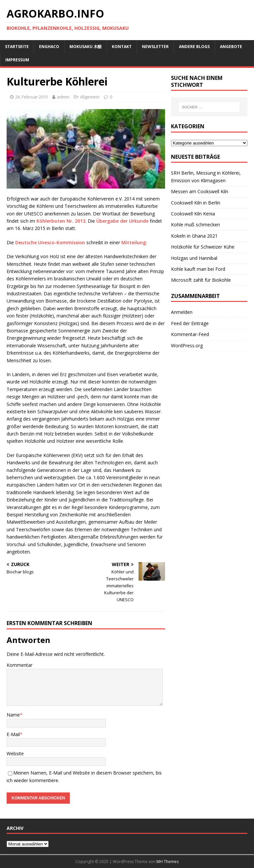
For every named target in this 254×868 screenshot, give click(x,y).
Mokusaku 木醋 (85, 47)
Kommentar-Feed (190, 334)
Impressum (17, 60)
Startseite (17, 47)
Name (13, 715)
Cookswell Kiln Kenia (193, 214)
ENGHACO (49, 47)
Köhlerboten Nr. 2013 (60, 221)
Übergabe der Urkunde (122, 221)
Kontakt (122, 47)
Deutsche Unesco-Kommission (50, 242)
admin (63, 97)
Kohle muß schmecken (195, 225)
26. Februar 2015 (32, 97)
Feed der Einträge (190, 323)
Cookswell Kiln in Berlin (196, 203)
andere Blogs (194, 47)
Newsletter (155, 47)
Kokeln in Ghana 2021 (194, 236)
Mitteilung (134, 242)
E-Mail (13, 734)
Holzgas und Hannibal (194, 258)
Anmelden (182, 312)
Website (15, 753)
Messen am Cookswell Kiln (200, 191)
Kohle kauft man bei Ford (198, 269)
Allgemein (90, 97)
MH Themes (168, 862)
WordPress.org (187, 346)
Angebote (231, 47)
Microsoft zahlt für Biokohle (201, 280)
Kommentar (20, 665)
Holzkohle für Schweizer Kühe (203, 247)
